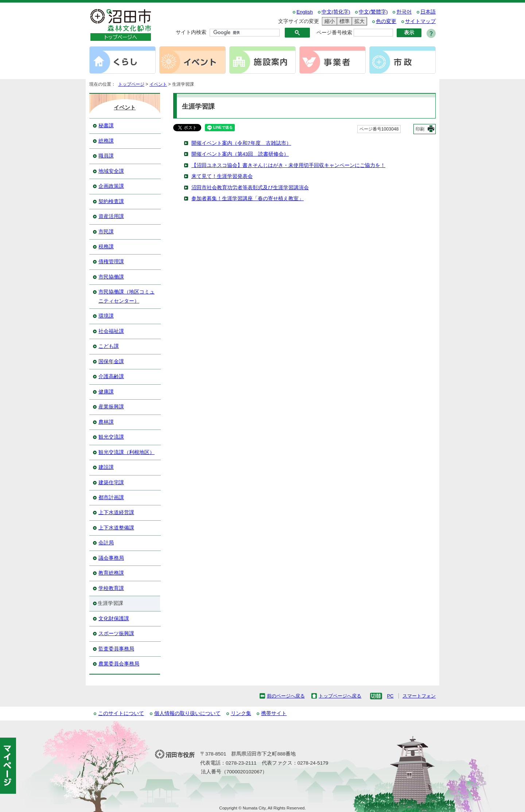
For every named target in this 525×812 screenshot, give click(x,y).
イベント (158, 84)
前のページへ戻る (286, 696)
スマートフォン (419, 696)
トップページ (131, 84)
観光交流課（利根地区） (127, 452)
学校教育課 (111, 588)
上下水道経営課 (116, 512)
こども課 (109, 346)
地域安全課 (111, 171)
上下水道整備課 (116, 528)
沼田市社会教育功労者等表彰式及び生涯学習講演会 (250, 188)
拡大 (358, 21)
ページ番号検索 (334, 33)
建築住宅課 (111, 483)
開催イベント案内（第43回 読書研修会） (240, 154)
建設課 (106, 467)
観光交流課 (111, 437)
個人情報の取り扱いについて (187, 713)
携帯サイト (274, 713)
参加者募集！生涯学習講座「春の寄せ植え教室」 (248, 199)
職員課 (106, 156)
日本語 (428, 12)
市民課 (106, 232)
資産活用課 (111, 216)
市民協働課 (111, 277)
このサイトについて (121, 713)
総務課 (106, 141)
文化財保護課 (114, 619)
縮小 (328, 21)
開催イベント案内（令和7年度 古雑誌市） (241, 143)
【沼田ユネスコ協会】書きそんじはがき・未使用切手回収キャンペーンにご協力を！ (288, 165)
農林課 (106, 422)
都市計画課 (111, 498)
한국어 (404, 12)
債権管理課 (111, 262)
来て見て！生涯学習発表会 (222, 176)
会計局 (106, 543)
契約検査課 (111, 201)
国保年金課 (111, 362)
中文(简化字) (336, 12)
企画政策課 (111, 186)
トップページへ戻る (340, 696)
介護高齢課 (111, 376)
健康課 (106, 392)
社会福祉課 (111, 331)
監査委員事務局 (116, 649)
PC (390, 696)
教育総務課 (111, 573)
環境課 (106, 316)
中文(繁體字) (373, 12)
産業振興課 (111, 407)
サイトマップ (420, 21)
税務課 (106, 247)
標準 (343, 21)
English (305, 12)
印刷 (420, 129)
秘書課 (106, 126)
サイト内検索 (191, 32)
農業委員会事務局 (119, 664)
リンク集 (241, 713)
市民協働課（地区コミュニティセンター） (127, 296)
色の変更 (386, 21)
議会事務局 (111, 558)
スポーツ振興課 (116, 634)
